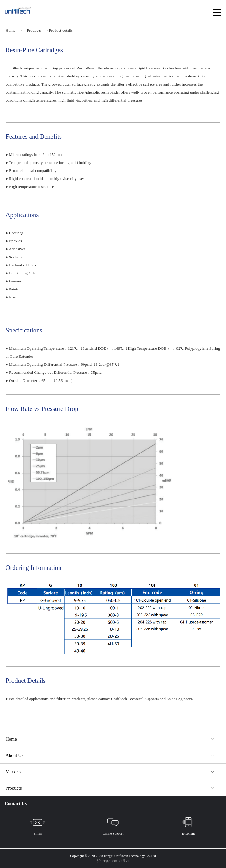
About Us (14, 755)
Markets (13, 772)
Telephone (188, 825)
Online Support (113, 825)
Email (38, 825)
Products (34, 30)
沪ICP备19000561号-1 (113, 861)
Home (10, 30)
